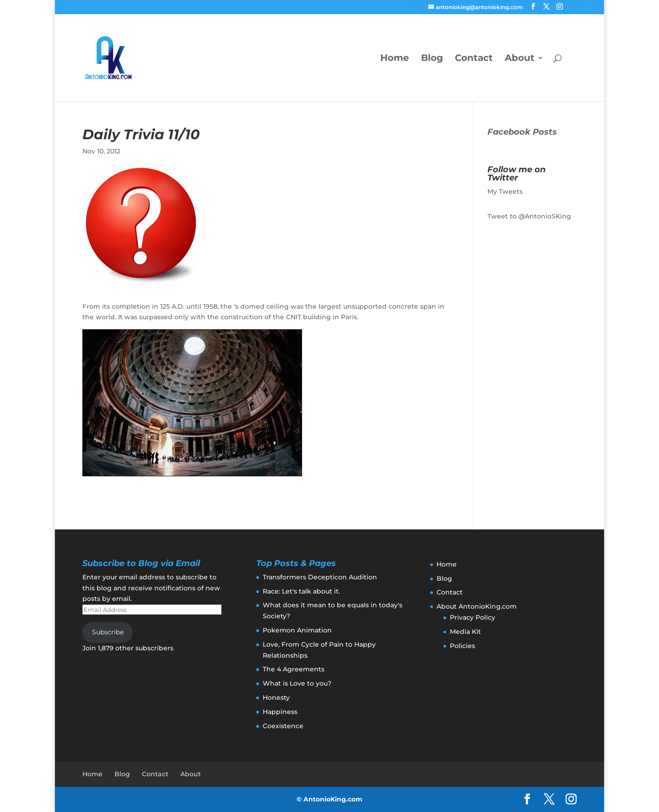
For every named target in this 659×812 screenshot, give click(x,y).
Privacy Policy (473, 617)
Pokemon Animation (297, 630)
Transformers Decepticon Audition (320, 577)
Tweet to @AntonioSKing (529, 216)
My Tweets (505, 191)
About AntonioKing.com (477, 606)
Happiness (280, 712)
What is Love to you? (297, 683)
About (520, 59)
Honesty (276, 698)
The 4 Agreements (294, 669)
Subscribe (108, 632)
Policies (462, 646)
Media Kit (465, 632)
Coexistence (283, 726)
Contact (474, 59)
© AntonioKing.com (329, 799)
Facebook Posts (522, 132)
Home (395, 59)
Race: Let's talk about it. (301, 591)
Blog (432, 59)
